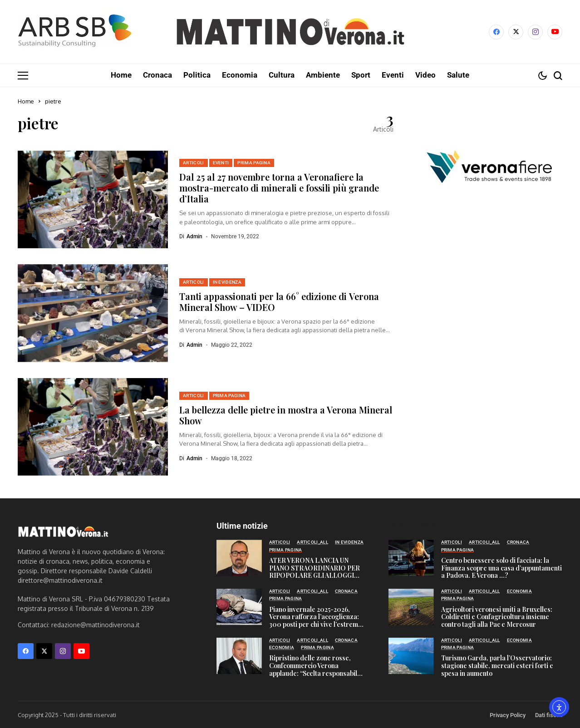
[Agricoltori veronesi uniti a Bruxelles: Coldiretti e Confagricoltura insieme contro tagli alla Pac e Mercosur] (411, 606)
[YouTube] (555, 32)
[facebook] (496, 32)
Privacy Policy (508, 715)
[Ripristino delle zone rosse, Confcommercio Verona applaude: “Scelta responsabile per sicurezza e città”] (239, 655)
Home (26, 101)
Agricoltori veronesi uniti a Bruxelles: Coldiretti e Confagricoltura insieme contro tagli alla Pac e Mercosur (497, 617)
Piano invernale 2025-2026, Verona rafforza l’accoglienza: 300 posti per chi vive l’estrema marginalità (315, 620)
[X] (516, 32)
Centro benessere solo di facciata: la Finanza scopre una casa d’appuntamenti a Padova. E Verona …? (501, 568)
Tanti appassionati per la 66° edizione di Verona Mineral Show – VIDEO (279, 301)
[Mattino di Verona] (290, 32)
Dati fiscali (549, 715)
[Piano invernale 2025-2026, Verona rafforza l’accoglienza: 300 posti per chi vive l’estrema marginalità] (239, 606)
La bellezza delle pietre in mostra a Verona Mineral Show (286, 415)
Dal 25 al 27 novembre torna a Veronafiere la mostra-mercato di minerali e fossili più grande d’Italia (279, 187)
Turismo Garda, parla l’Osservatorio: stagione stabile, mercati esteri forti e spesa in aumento (497, 665)
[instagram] (535, 32)
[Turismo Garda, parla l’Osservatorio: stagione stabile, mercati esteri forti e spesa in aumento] (411, 655)
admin (194, 236)
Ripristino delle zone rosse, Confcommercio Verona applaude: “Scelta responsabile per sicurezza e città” (315, 669)
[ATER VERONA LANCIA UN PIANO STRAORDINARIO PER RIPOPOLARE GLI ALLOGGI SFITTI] (239, 557)
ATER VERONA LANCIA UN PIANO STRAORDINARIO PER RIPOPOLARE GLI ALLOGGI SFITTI (315, 571)
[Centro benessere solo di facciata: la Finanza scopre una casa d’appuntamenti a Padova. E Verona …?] (411, 557)
